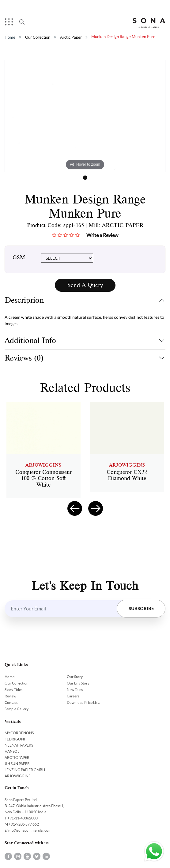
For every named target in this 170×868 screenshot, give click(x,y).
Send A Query (85, 285)
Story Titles (13, 690)
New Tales (75, 690)
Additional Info (30, 340)
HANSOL (12, 751)
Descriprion (24, 300)
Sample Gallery (17, 709)
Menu (10, 23)
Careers (73, 696)
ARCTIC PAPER (17, 758)
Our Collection (38, 37)
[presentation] (75, 508)
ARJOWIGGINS (17, 776)
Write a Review (102, 235)
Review (10, 696)
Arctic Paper (71, 37)
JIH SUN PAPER (17, 764)
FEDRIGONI (15, 739)
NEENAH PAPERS (19, 745)
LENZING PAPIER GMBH (25, 770)
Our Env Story (78, 683)
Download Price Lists (83, 702)
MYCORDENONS (19, 733)
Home (10, 37)
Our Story (75, 677)
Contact (11, 702)
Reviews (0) (24, 358)
